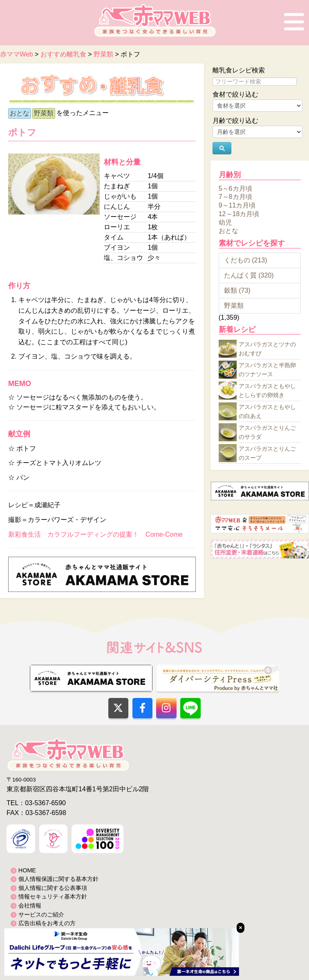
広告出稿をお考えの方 (47, 923)
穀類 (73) (237, 290)
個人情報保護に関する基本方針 (58, 879)
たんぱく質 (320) (249, 275)
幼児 (225, 222)
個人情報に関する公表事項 (53, 888)
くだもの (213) (246, 260)
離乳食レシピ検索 (239, 70)
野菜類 (44, 113)
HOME (27, 870)
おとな (20, 113)
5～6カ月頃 (235, 188)
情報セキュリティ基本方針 (53, 896)
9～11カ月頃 (237, 205)
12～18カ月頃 (239, 214)
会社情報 (30, 905)
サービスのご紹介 (41, 915)
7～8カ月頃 (235, 197)
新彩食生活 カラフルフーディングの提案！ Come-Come (95, 534)
